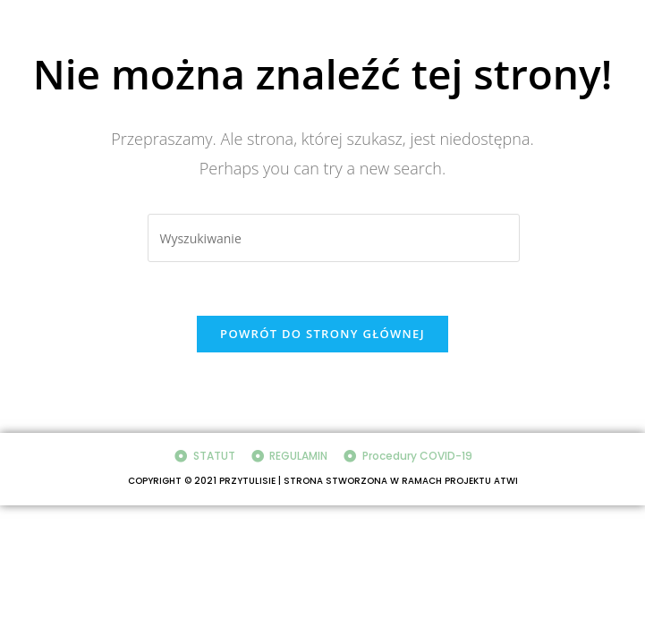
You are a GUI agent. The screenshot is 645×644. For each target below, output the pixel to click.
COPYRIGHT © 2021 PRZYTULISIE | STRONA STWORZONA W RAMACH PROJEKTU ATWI (323, 481)
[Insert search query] (334, 238)
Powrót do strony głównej (322, 334)
